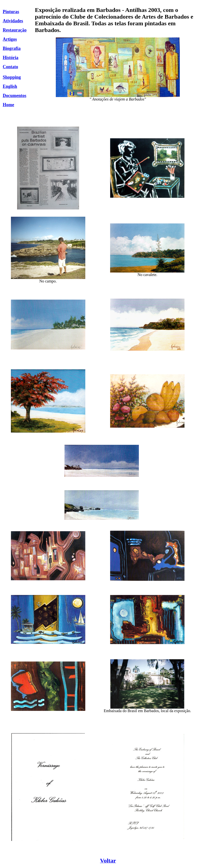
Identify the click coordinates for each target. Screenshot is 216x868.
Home (8, 105)
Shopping (12, 77)
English (10, 86)
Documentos (15, 96)
